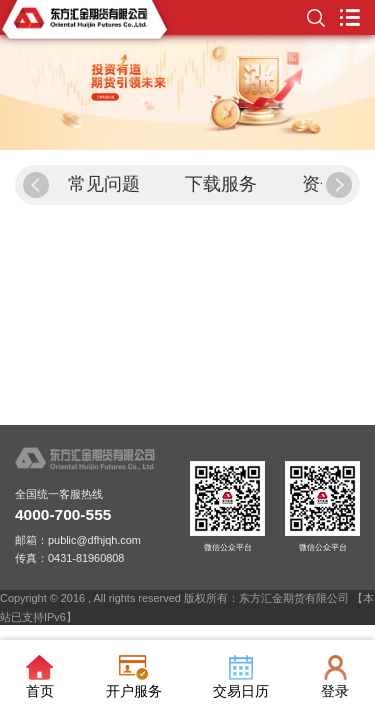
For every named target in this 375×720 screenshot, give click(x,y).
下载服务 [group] (221, 184)
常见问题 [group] (104, 184)
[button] (36, 185)
